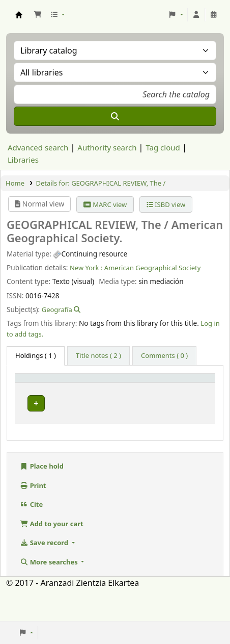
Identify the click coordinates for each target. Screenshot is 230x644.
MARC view (105, 204)
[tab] (98, 356)
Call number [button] (140, 387)
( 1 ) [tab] (36, 355)
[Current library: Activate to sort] (97, 387)
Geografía (57, 310)
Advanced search (38, 147)
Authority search (107, 147)
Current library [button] (89, 387)
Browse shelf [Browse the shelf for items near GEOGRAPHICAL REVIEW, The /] (149, 419)
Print (33, 518)
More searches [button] (50, 594)
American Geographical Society (152, 268)
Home (15, 183)
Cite (31, 536)
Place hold (42, 498)
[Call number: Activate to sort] (147, 387)
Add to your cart (52, 556)
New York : (86, 268)
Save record (45, 575)
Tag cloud (163, 147)
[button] (38, 15)
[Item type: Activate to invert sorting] (43, 387)
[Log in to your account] (196, 15)
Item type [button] (36, 392)
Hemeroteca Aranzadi (94, 420)
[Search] (115, 116)
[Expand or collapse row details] (194, 429)
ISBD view (166, 204)
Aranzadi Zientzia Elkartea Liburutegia (19, 15)
